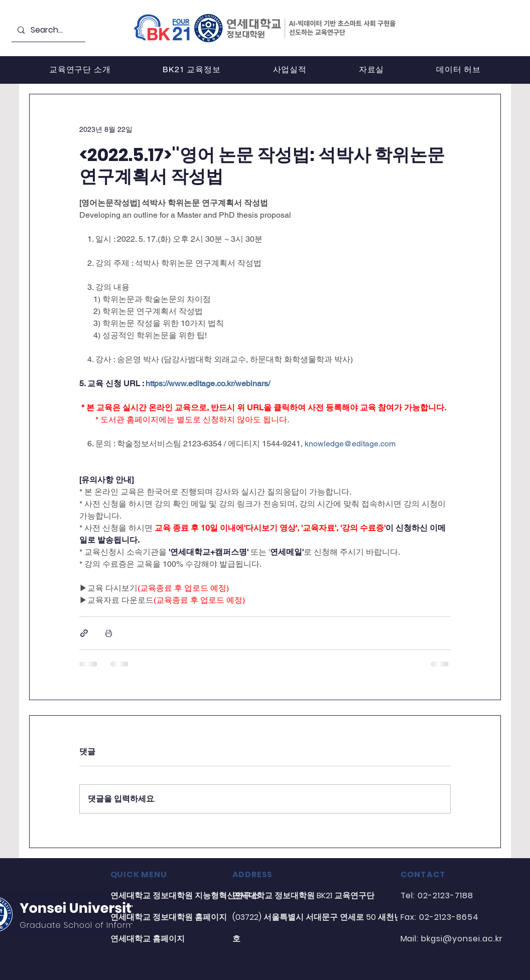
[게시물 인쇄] (109, 633)
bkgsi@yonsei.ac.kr (462, 939)
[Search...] (47, 30)
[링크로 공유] (84, 633)
